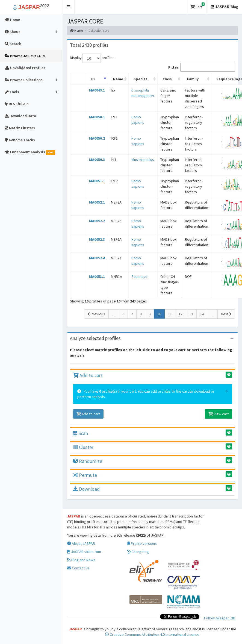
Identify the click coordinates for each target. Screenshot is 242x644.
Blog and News (81, 560)
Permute (85, 475)
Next (226, 314)
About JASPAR (81, 543)
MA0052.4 (97, 258)
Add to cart (88, 375)
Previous (96, 314)
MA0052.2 (97, 221)
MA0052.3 (97, 239)
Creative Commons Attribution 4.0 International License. (153, 634)
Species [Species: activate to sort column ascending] (141, 79)
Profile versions (142, 543)
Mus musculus (143, 160)
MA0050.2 (97, 138)
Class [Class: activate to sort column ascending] (167, 79)
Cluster (83, 447)
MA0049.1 (97, 90)
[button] (69, 7)
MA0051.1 (97, 181)
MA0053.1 (97, 277)
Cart (197, 6)
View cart (219, 414)
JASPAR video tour (84, 552)
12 (181, 314)
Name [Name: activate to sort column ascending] (118, 79)
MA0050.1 (97, 117)
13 (191, 314)
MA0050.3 (97, 160)
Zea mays (139, 277)
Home (76, 30)
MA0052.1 (97, 202)
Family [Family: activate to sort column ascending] (193, 79)
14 (202, 314)
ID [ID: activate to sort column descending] (93, 79)
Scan (80, 433)
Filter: (202, 67)
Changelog (138, 552)
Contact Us (78, 568)
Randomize (88, 461)
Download (86, 489)
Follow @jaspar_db (220, 618)
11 (170, 314)
